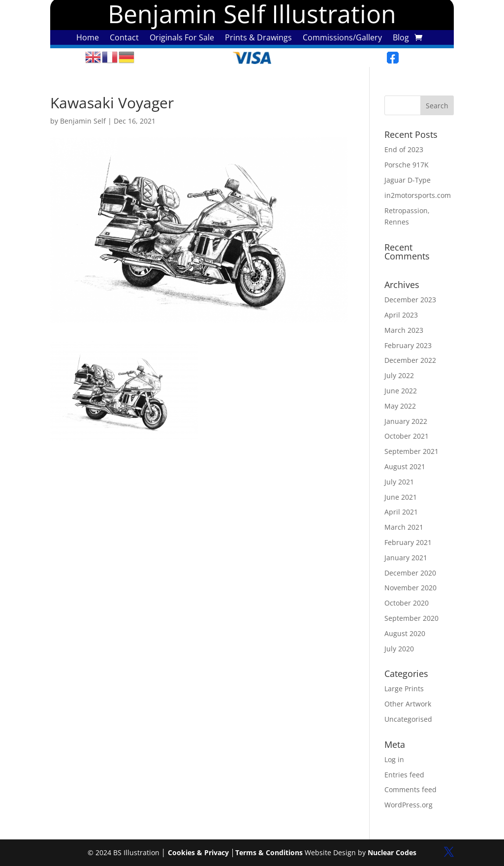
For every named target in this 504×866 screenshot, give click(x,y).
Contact (124, 38)
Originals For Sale (182, 38)
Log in (394, 759)
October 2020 (407, 603)
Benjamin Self (83, 121)
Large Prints (404, 689)
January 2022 (406, 421)
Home (88, 38)
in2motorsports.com (418, 195)
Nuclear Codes (392, 852)
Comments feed (410, 789)
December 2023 (410, 300)
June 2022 (401, 391)
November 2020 (410, 588)
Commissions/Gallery (342, 38)
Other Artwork (408, 704)
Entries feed (404, 775)
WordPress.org (409, 805)
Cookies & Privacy (198, 852)
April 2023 (401, 315)
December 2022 (410, 360)
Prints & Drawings (258, 38)
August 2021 (405, 466)
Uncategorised (408, 719)
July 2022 (399, 375)
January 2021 (406, 558)
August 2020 (405, 633)
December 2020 (410, 573)
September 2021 (411, 451)
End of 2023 (404, 149)
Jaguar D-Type (408, 180)
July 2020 (399, 649)
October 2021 (407, 436)
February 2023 (408, 345)
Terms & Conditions (269, 852)
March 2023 (404, 330)
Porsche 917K (407, 165)
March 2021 (404, 527)
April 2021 (401, 512)
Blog (401, 38)
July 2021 (399, 482)
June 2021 (401, 497)
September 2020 (411, 618)
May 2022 (400, 406)
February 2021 (408, 542)
